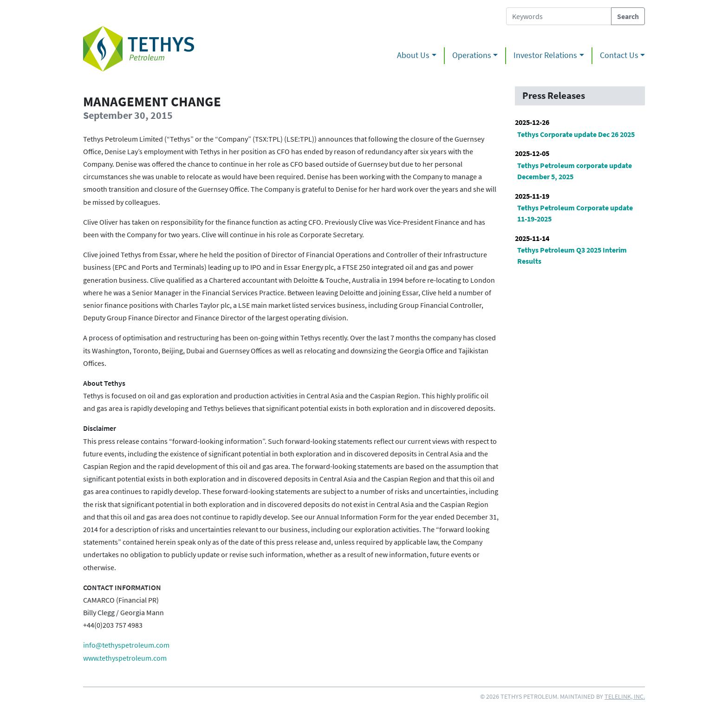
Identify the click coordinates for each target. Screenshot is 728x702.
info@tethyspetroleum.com (126, 645)
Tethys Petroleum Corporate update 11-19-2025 (575, 213)
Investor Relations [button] (545, 55)
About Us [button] (413, 55)
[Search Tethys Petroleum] (559, 16)
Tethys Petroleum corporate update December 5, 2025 (575, 171)
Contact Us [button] (619, 55)
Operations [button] (472, 55)
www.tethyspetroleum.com (125, 658)
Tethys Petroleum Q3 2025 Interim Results (572, 255)
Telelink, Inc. (625, 696)
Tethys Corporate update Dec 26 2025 (576, 134)
